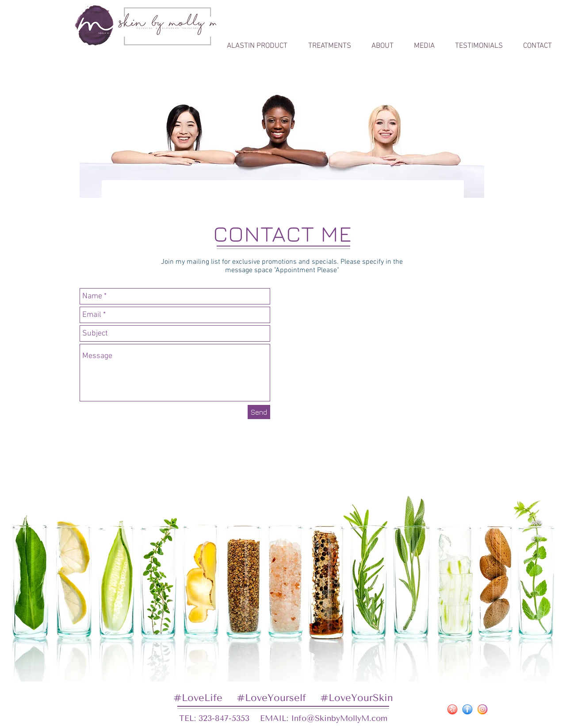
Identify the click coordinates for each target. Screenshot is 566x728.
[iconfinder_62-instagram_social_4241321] (482, 709)
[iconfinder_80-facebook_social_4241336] (467, 709)
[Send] (259, 412)
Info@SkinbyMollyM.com (339, 718)
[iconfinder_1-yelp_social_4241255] (452, 709)
